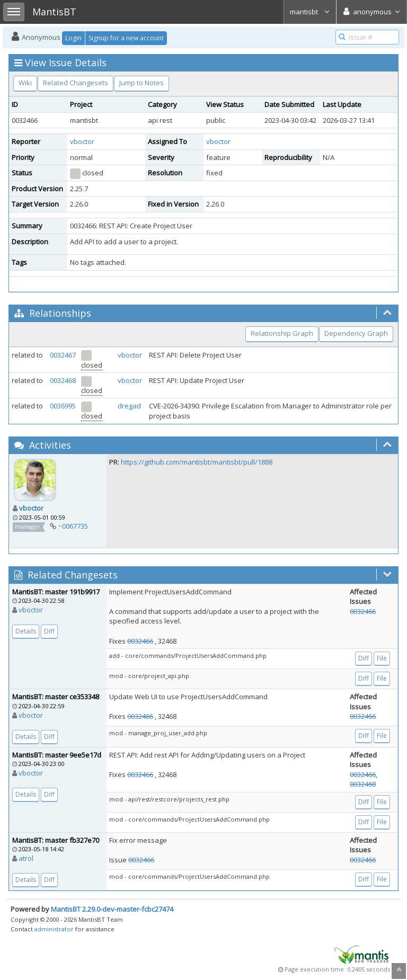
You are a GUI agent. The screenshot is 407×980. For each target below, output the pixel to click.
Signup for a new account (126, 38)
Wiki (25, 83)
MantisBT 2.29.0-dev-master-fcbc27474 (112, 909)
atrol (26, 858)
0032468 (63, 380)
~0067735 (73, 526)
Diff (49, 631)
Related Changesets (76, 83)
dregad (129, 406)
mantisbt (310, 12)
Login (73, 38)
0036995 (63, 406)
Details (26, 631)
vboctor (82, 141)
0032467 (63, 355)
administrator (54, 929)
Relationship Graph (282, 333)
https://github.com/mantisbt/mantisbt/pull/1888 (197, 462)
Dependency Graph (356, 333)
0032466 (140, 641)
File (382, 658)
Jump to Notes (141, 83)
